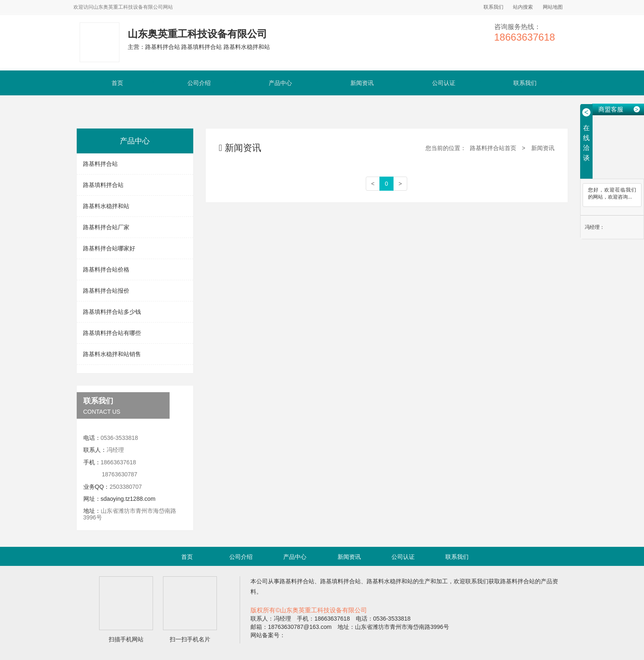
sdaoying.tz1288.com (128, 499)
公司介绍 (199, 83)
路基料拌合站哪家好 (109, 248)
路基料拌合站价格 (106, 269)
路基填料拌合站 (103, 185)
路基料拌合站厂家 (106, 227)
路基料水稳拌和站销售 (112, 354)
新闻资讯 (362, 83)
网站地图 (553, 7)
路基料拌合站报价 (106, 291)
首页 (117, 83)
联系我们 (493, 7)
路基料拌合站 (100, 164)
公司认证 (444, 83)
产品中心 (280, 83)
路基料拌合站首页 (493, 148)
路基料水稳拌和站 (106, 206)
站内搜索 (523, 7)
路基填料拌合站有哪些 (112, 333)
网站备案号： (268, 635)
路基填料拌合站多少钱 (112, 312)
